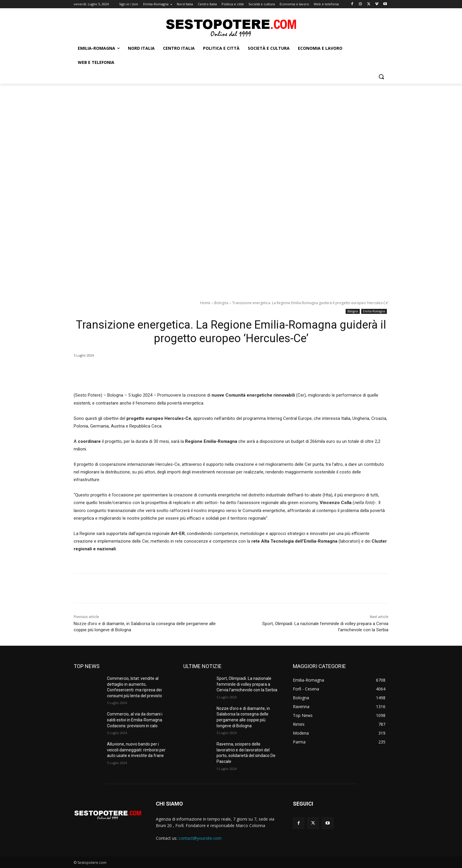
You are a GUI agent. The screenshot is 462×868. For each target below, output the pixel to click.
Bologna (221, 303)
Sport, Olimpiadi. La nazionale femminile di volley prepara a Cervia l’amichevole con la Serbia (247, 684)
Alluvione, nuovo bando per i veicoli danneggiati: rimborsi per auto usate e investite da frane (136, 750)
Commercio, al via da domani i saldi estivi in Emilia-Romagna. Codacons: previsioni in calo (135, 720)
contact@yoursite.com (200, 838)
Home (205, 303)
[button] (381, 77)
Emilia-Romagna (374, 311)
